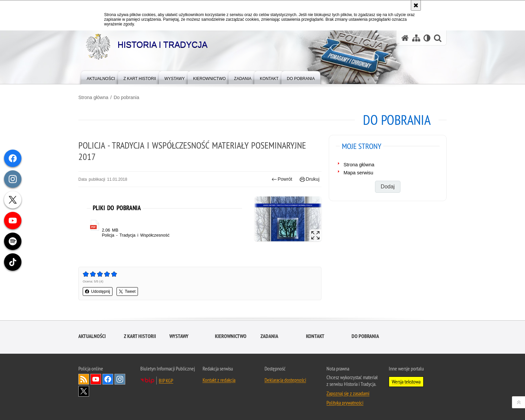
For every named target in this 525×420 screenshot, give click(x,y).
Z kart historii (140, 336)
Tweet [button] (127, 291)
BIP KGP (166, 381)
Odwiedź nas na (96, 379)
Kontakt (315, 336)
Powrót (282, 179)
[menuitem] (101, 77)
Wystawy (179, 336)
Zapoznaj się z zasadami (348, 393)
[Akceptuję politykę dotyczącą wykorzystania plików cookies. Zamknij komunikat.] (416, 5)
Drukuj (310, 179)
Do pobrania (126, 97)
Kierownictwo (231, 336)
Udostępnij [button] (98, 291)
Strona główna (93, 97)
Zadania (269, 336)
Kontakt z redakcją (219, 380)
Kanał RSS (84, 379)
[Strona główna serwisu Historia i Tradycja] (405, 38)
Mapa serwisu (358, 173)
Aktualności (92, 336)
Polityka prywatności (345, 403)
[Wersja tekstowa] (427, 38)
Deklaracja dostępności (285, 380)
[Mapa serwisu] (416, 38)
